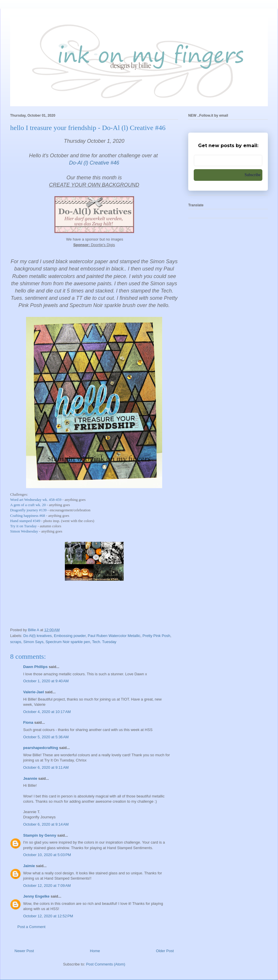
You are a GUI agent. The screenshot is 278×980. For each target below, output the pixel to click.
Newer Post (24, 951)
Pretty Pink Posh (156, 636)
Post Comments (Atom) (106, 964)
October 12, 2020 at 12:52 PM (48, 916)
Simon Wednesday (24, 531)
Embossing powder (70, 636)
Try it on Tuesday (23, 526)
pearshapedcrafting (41, 748)
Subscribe (253, 175)
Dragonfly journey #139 (28, 510)
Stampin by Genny (40, 835)
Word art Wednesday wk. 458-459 (36, 500)
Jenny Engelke (36, 896)
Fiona (28, 722)
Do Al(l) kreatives (38, 636)
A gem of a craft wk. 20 (28, 505)
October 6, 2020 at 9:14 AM (46, 824)
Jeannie (30, 778)
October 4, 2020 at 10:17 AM (47, 712)
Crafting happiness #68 (28, 516)
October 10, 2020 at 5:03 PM (47, 855)
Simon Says (33, 642)
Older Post (165, 951)
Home (95, 951)
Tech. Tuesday (104, 642)
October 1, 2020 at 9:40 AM (46, 681)
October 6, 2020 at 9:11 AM (46, 767)
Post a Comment (31, 927)
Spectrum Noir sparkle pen (68, 642)
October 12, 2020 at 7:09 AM (47, 886)
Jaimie (29, 866)
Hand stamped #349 (25, 521)
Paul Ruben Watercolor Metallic (114, 636)
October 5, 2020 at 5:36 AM (46, 737)
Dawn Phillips (35, 667)
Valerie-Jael (34, 692)
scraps (16, 642)
